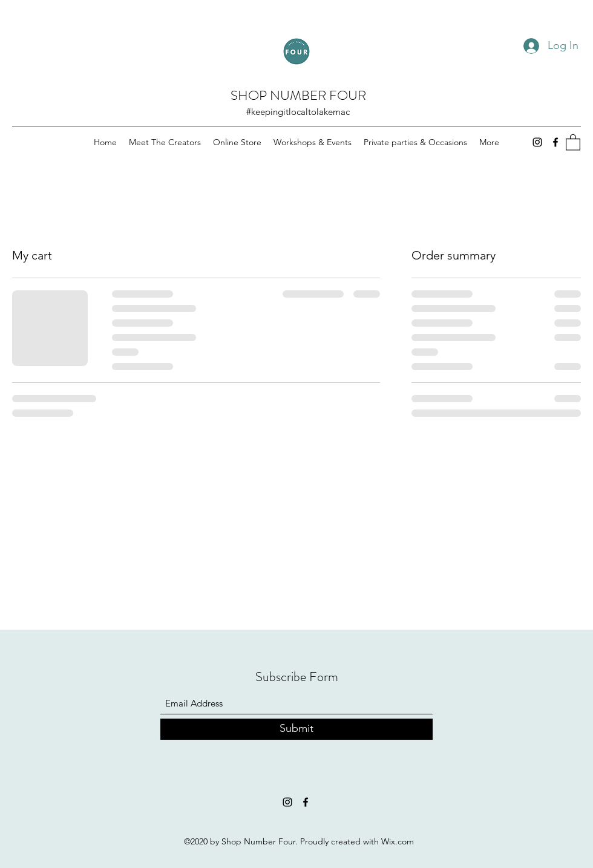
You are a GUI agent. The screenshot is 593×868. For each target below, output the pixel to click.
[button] (573, 142)
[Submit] (296, 729)
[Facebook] (555, 142)
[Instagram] (537, 142)
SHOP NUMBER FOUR (298, 95)
